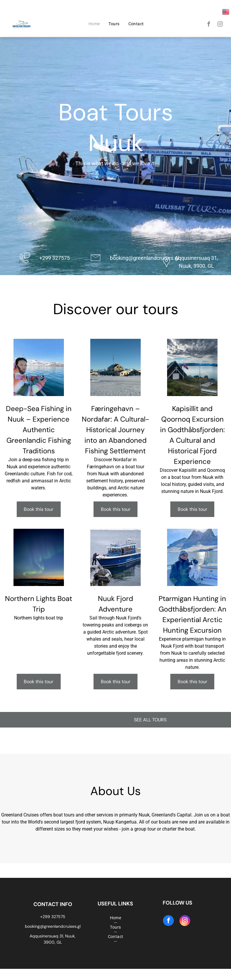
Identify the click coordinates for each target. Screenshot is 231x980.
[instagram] (220, 25)
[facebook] (209, 25)
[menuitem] (94, 24)
